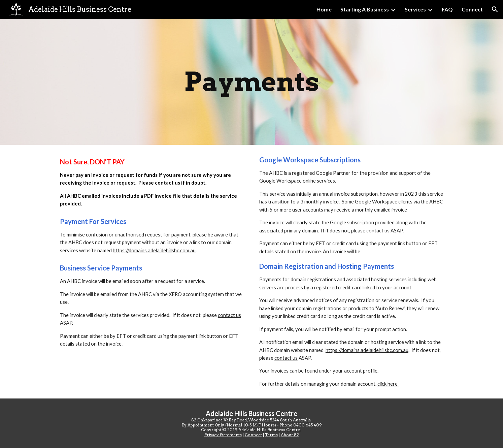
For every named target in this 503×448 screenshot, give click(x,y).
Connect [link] (472, 9)
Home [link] (324, 9)
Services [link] (415, 9)
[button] (495, 9)
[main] (252, 82)
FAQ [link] (447, 9)
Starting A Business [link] (365, 9)
